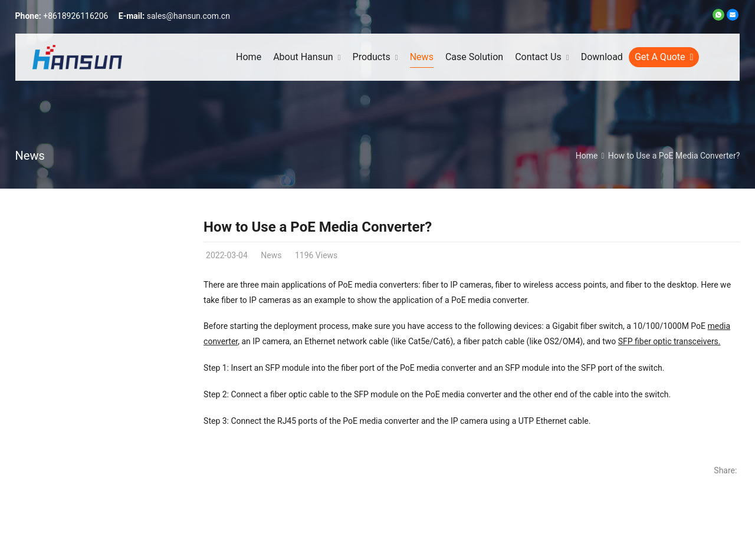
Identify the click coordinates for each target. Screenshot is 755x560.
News (30, 156)
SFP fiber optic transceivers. (669, 341)
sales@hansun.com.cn (188, 16)
